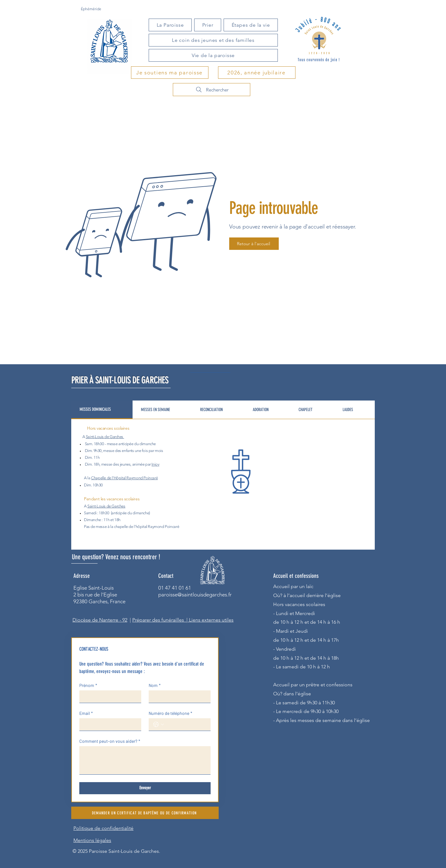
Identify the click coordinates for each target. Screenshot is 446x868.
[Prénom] (108, 697)
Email (86, 713)
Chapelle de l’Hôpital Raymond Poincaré (124, 478)
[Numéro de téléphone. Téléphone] (186, 724)
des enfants (125, 451)
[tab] (102, 410)
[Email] (108, 724)
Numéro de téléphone (171, 713)
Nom (155, 685)
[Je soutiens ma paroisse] (170, 73)
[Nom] (178, 697)
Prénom (88, 685)
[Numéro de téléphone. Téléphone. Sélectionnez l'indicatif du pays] (159, 724)
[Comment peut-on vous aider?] (145, 760)
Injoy (155, 464)
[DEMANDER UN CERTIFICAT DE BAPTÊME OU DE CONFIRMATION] (145, 813)
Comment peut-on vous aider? (110, 741)
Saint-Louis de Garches (105, 437)
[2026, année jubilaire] (257, 73)
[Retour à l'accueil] (254, 244)
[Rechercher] (212, 90)
